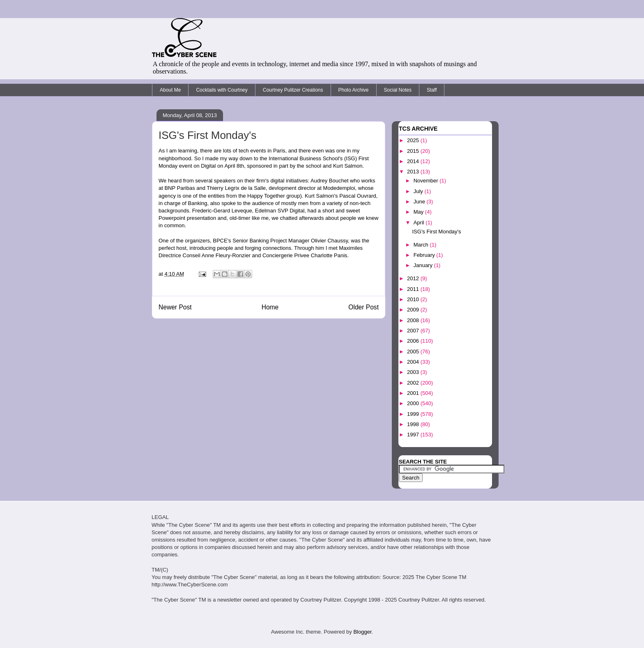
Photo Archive (354, 90)
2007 (414, 331)
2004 (414, 362)
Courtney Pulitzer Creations (293, 90)
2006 (414, 341)
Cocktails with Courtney (222, 90)
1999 (414, 414)
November (427, 181)
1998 (414, 424)
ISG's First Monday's (436, 232)
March (422, 245)
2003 (414, 372)
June (420, 202)
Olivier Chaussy (329, 241)
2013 (414, 172)
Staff (432, 90)
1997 (414, 435)
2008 (414, 320)
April (420, 223)
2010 (414, 299)
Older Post (363, 307)
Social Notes (398, 90)
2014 (414, 161)
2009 (414, 310)
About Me (170, 90)
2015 (414, 151)
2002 (414, 383)
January (424, 265)
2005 (414, 352)
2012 (414, 278)
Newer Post (175, 307)
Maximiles (351, 248)
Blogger (362, 632)
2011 (414, 289)
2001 (414, 393)
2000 (414, 403)
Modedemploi (339, 188)
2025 (414, 140)
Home (270, 307)
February (425, 255)
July (419, 191)
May (419, 212)
